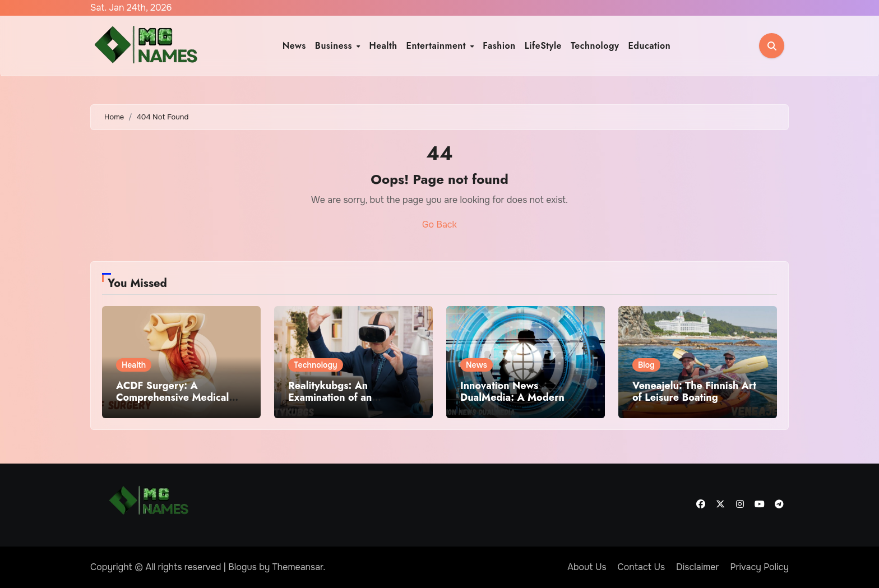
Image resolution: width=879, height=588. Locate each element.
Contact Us (642, 567)
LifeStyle (543, 46)
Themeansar (298, 567)
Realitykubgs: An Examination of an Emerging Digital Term (340, 398)
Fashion (499, 46)
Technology (595, 46)
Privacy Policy (759, 567)
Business (335, 46)
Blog (646, 365)
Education (649, 46)
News (294, 46)
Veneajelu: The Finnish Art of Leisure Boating (694, 392)
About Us (587, 567)
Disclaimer (697, 567)
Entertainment (438, 46)
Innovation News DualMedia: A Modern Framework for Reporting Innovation (519, 404)
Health (383, 46)
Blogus (242, 567)
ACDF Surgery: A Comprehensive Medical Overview (172, 398)
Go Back (439, 224)
